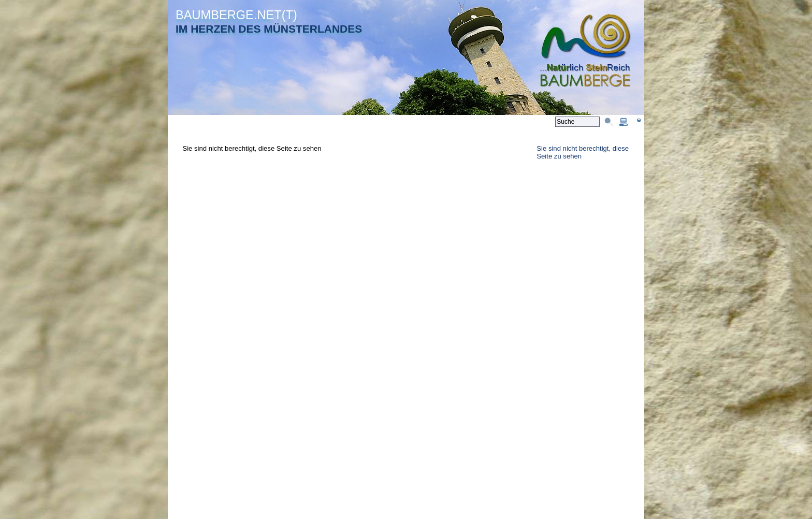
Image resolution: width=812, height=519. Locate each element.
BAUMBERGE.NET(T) (236, 15)
